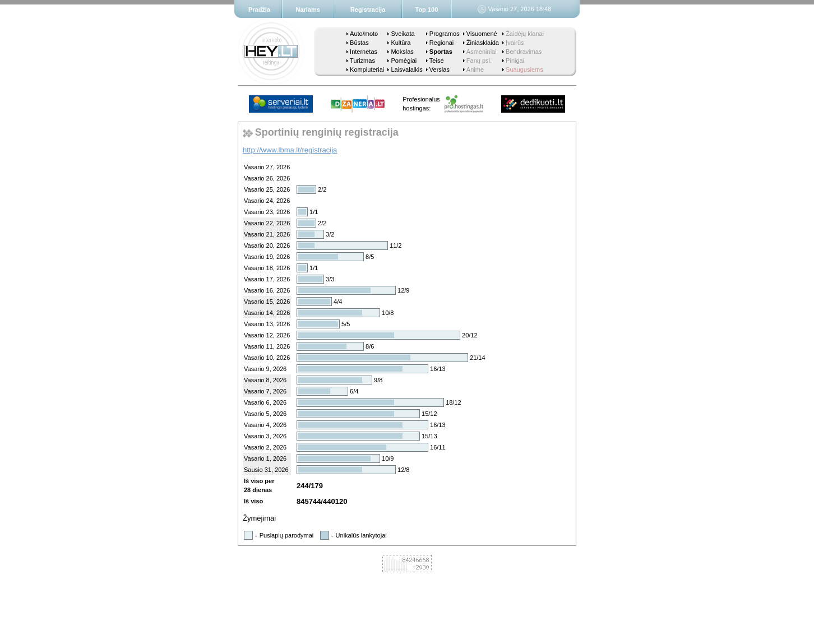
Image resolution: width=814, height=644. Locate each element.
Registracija (368, 10)
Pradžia (259, 10)
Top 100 (427, 10)
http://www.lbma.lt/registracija (290, 150)
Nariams (308, 10)
